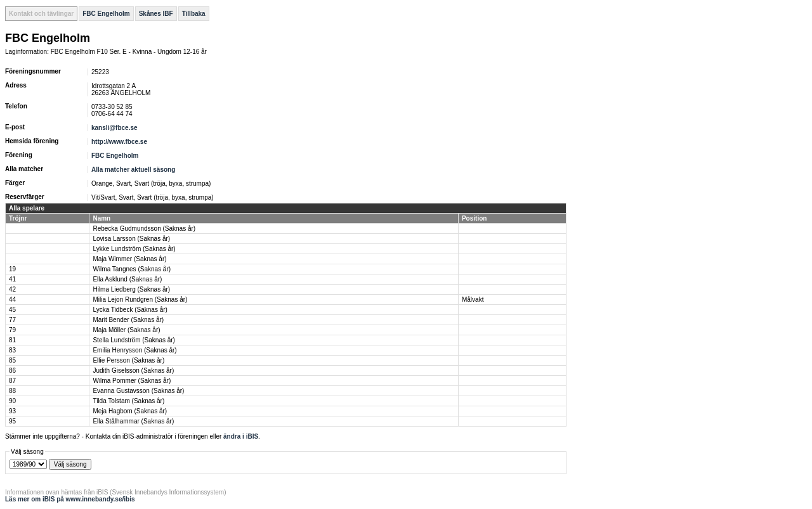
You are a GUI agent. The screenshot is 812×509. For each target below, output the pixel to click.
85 (12, 360)
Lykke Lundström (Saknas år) (134, 249)
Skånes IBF (156, 14)
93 (12, 411)
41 (12, 279)
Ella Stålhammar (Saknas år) (133, 421)
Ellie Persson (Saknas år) (128, 360)
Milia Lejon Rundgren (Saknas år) (140, 300)
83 (12, 350)
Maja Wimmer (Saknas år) (129, 259)
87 (12, 381)
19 (12, 269)
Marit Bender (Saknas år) (128, 320)
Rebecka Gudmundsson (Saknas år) (144, 229)
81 (12, 340)
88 (12, 391)
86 (12, 370)
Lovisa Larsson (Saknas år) (131, 239)
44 (12, 300)
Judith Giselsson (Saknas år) (133, 370)
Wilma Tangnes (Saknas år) (132, 269)
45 (12, 310)
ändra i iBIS (241, 436)
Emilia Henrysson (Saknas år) (134, 350)
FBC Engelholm (106, 14)
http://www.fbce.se (119, 142)
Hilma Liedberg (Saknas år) (131, 289)
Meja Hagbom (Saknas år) (130, 411)
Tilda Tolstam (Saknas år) (128, 401)
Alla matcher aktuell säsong (133, 170)
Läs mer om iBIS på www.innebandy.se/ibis (70, 499)
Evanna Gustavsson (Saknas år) (138, 391)
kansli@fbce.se (115, 128)
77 (12, 320)
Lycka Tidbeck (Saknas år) (130, 310)
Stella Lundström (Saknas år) (134, 340)
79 (12, 330)
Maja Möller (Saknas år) (126, 330)
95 (12, 421)
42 (12, 289)
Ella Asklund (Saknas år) (127, 279)
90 (12, 401)
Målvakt (473, 300)
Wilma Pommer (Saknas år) (132, 381)
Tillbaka (194, 14)
